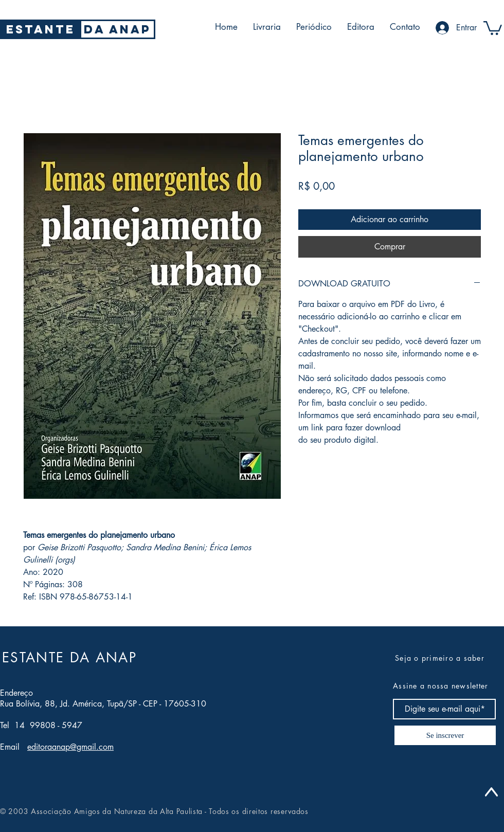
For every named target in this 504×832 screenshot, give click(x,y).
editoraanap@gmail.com (70, 747)
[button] (493, 27)
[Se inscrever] (445, 735)
